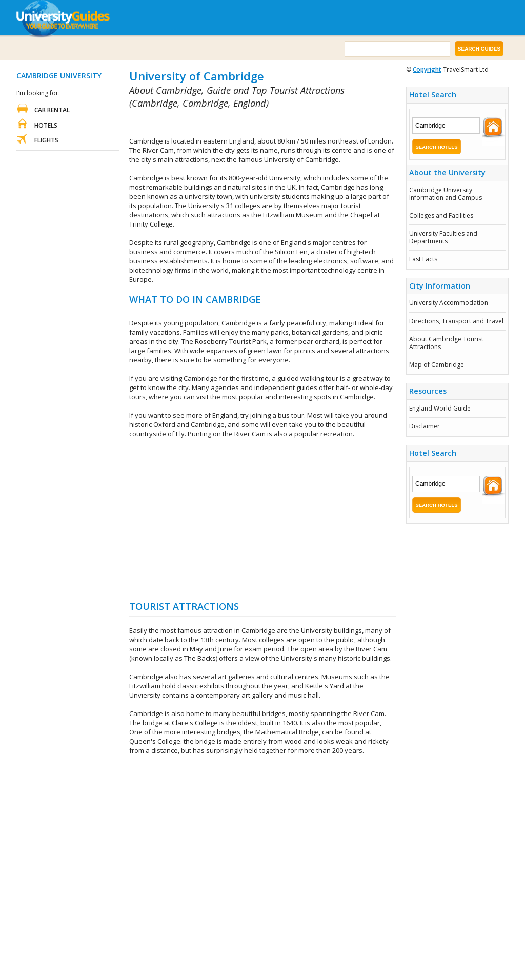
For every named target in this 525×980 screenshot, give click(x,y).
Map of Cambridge (437, 365)
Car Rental (52, 110)
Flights (46, 140)
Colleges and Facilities (441, 216)
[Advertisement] (249, 123)
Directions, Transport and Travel (456, 321)
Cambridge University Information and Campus (446, 193)
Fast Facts (423, 259)
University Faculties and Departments (443, 237)
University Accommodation (449, 303)
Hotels (46, 125)
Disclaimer (425, 426)
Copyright (427, 69)
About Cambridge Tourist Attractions (446, 343)
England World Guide (440, 408)
